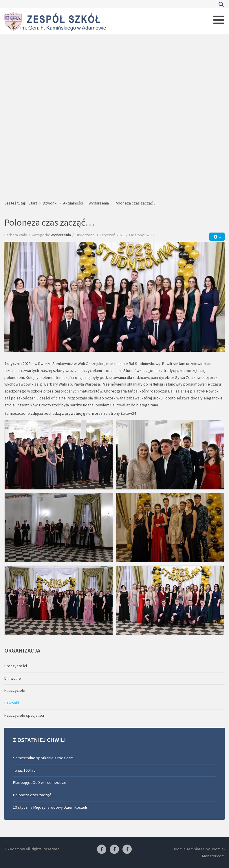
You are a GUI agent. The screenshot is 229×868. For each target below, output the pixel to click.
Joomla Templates (189, 849)
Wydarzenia (61, 235)
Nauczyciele (15, 690)
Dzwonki (12, 703)
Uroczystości (16, 666)
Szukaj (221, 4)
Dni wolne (13, 678)
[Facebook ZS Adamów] (102, 849)
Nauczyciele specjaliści (24, 715)
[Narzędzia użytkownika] (217, 237)
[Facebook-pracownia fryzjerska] (114, 849)
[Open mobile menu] (219, 20)
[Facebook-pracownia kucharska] (127, 849)
